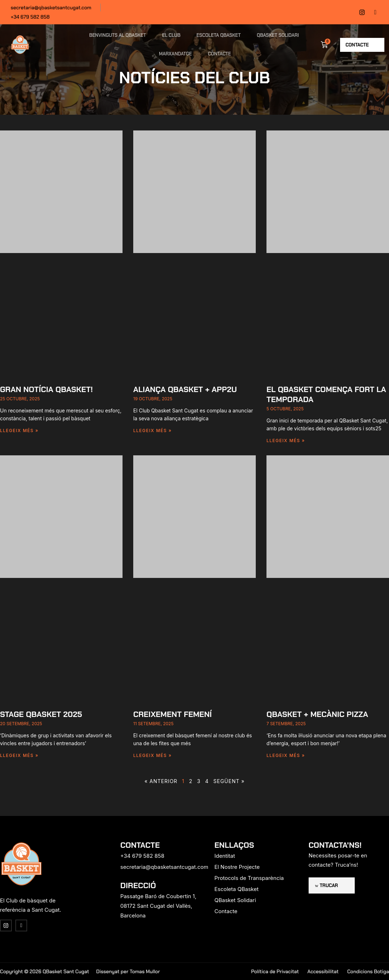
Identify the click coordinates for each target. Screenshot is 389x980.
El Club (171, 35)
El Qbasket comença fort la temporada (326, 394)
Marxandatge (175, 54)
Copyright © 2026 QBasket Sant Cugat (44, 971)
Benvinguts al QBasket (118, 35)
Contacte (219, 54)
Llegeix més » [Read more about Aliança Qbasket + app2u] (153, 430)
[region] (93, 924)
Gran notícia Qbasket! (46, 389)
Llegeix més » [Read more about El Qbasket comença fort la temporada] (286, 440)
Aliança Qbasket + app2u (185, 389)
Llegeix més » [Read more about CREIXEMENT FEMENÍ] (153, 755)
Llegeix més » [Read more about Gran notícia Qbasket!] (19, 430)
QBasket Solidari (278, 35)
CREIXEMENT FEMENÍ (173, 714)
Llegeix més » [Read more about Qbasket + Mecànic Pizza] (286, 755)
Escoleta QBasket (219, 35)
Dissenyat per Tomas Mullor (128, 971)
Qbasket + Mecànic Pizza (317, 714)
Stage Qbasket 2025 (41, 714)
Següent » (229, 781)
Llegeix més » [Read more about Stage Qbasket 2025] (19, 755)
